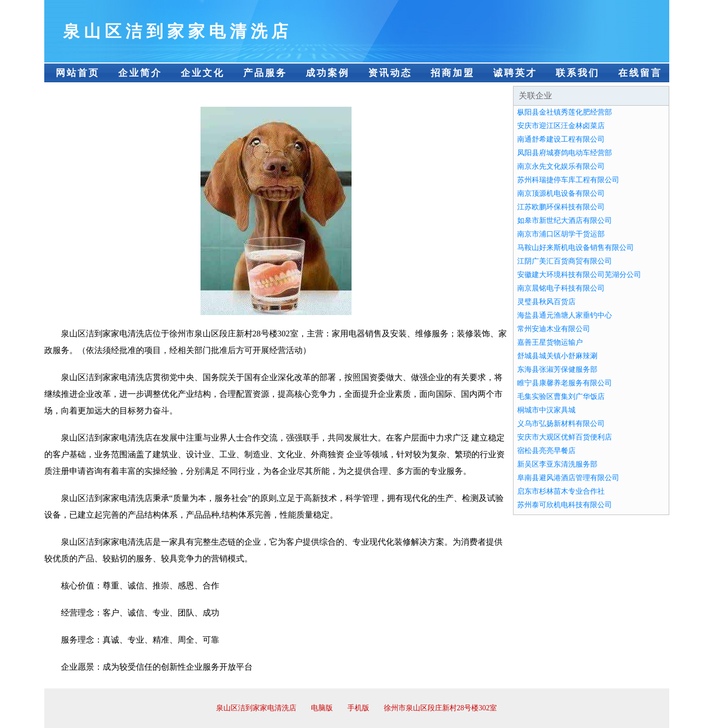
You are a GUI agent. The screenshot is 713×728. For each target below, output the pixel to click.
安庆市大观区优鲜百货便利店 (565, 437)
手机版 (358, 708)
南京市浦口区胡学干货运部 (561, 234)
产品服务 (265, 73)
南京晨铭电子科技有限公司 (561, 288)
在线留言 (640, 73)
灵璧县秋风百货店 (546, 302)
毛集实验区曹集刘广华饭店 (561, 397)
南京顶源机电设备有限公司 (561, 193)
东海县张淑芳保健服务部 (557, 369)
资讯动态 (390, 73)
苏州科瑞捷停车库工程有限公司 (568, 180)
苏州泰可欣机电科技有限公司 (565, 505)
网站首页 (78, 73)
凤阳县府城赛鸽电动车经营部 (565, 153)
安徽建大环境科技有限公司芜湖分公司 (579, 275)
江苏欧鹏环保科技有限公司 (561, 207)
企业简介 (140, 73)
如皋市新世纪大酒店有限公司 (565, 221)
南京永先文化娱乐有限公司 (561, 166)
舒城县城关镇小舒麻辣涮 (557, 356)
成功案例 (328, 73)
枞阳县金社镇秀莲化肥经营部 (565, 112)
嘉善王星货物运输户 (550, 342)
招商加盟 (453, 73)
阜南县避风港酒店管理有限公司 (568, 478)
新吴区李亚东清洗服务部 (557, 464)
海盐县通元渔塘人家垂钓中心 (565, 315)
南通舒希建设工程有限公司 (561, 139)
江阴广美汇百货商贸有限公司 (565, 261)
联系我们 (578, 73)
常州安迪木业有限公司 (554, 329)
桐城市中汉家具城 (546, 410)
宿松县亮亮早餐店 (546, 451)
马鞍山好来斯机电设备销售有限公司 (576, 248)
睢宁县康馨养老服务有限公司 (565, 383)
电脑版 (322, 708)
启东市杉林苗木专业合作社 (561, 491)
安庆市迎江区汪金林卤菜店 (561, 126)
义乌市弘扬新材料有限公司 (561, 424)
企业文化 (203, 73)
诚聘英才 (515, 73)
